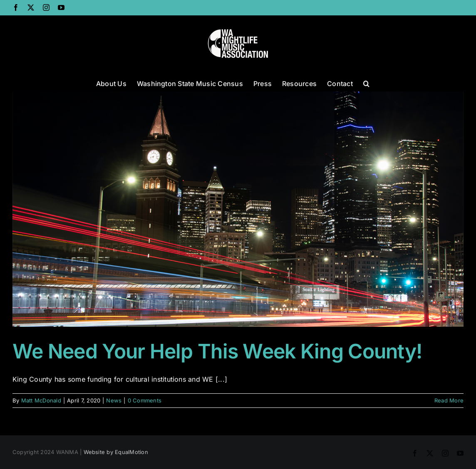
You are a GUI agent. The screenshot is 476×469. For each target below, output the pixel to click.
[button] (366, 83)
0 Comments (145, 400)
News (114, 400)
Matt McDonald (41, 400)
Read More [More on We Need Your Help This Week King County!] (449, 400)
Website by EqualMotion (116, 452)
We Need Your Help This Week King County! (217, 351)
